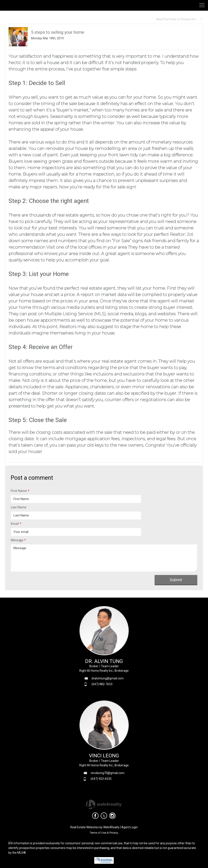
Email (16, 523)
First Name (20, 491)
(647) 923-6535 (101, 779)
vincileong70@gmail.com (108, 773)
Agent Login (130, 827)
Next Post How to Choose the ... (180, 19)
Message (18, 540)
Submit (176, 580)
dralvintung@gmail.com (108, 678)
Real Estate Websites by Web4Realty (95, 827)
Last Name (18, 507)
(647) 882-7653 (102, 684)
